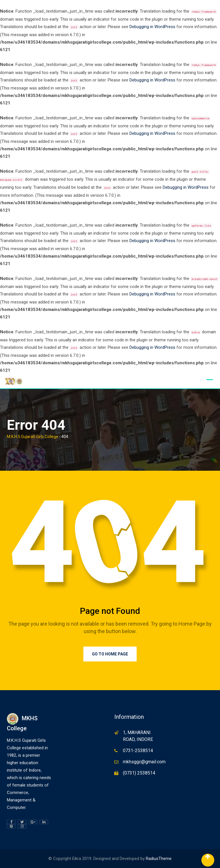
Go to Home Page (110, 654)
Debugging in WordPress (152, 27)
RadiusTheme (159, 859)
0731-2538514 (138, 751)
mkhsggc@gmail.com (144, 762)
